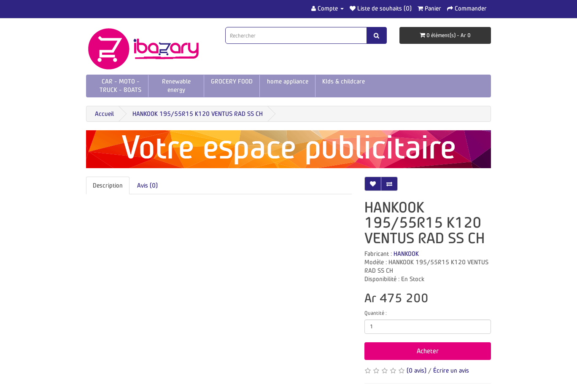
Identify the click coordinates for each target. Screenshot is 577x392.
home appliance (288, 81)
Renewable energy (176, 85)
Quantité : (376, 313)
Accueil (104, 114)
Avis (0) (147, 185)
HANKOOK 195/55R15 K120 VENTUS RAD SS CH (198, 114)
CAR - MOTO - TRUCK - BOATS (120, 85)
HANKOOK (406, 254)
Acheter (428, 351)
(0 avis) (417, 370)
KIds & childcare (344, 81)
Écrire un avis (451, 370)
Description (108, 185)
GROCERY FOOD (232, 81)
